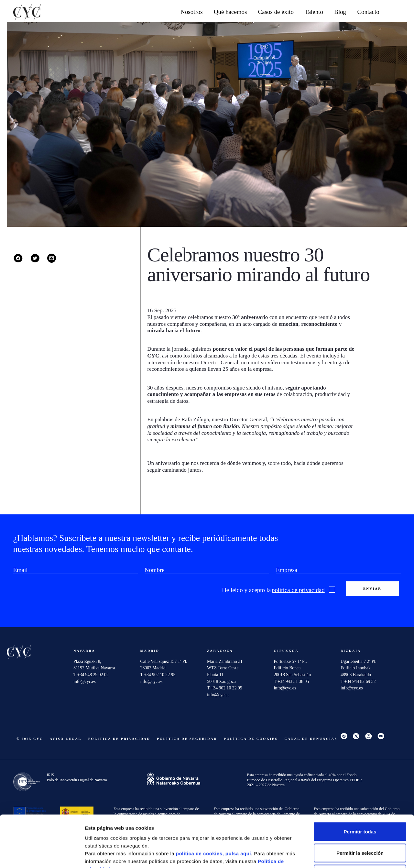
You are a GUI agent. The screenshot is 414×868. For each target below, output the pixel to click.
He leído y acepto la (278, 590)
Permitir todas (360, 783)
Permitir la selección (360, 804)
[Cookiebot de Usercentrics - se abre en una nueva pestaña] (42, 855)
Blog (340, 12)
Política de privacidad (119, 739)
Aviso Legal (66, 739)
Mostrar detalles (348, 855)
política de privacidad (298, 590)
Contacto (368, 12)
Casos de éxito (276, 12)
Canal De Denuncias (311, 739)
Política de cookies (251, 739)
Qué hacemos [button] (230, 12)
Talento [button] (314, 12)
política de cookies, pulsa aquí (213, 805)
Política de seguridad (187, 739)
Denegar (360, 825)
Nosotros (191, 12)
